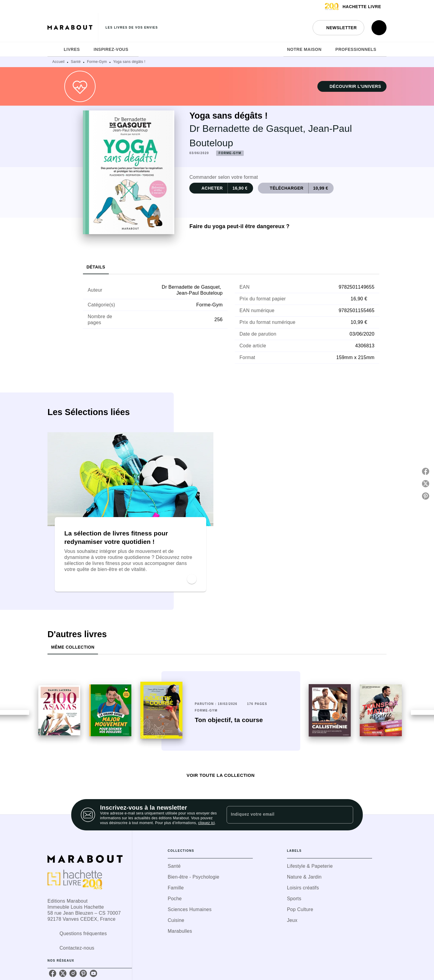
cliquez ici (206, 823)
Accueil (58, 62)
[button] (338, 28)
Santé (76, 62)
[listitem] (53, 973)
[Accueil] (73, 28)
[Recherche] (379, 28)
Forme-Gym (97, 62)
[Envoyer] (346, 815)
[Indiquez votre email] (282, 815)
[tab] (54, 49)
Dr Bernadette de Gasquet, (249, 129)
